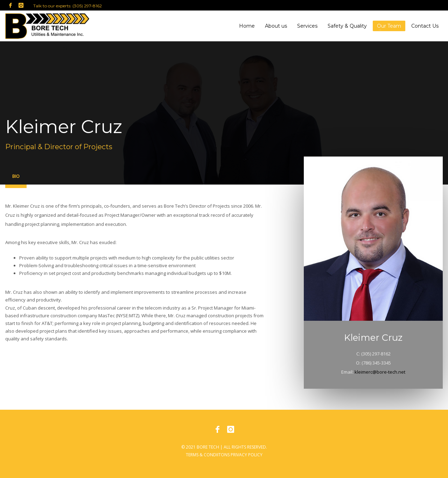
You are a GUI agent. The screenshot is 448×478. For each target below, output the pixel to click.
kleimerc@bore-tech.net (380, 372)
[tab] (16, 178)
